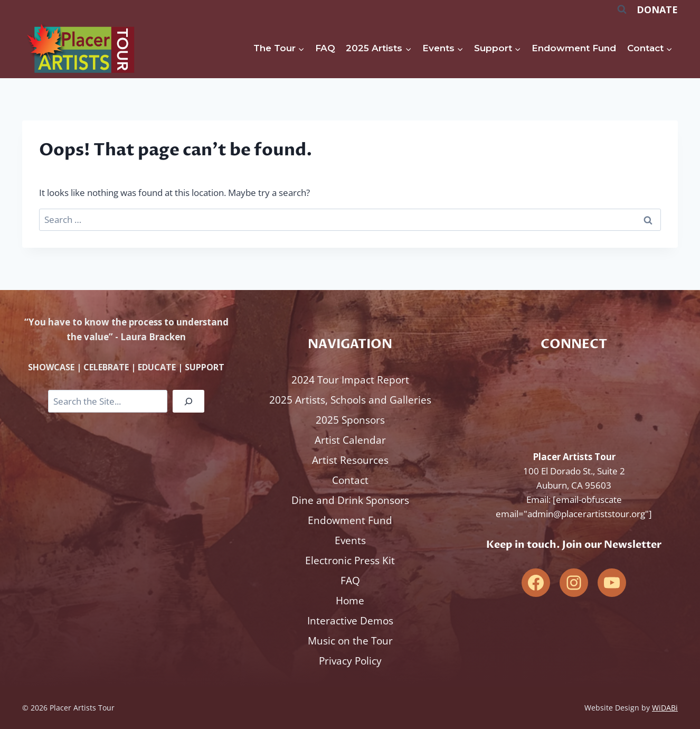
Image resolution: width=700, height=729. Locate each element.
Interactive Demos (350, 621)
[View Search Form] (622, 10)
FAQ (325, 48)
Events (350, 540)
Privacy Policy (350, 661)
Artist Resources (350, 460)
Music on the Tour (350, 641)
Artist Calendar (350, 440)
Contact (350, 480)
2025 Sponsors (350, 420)
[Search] (188, 401)
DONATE (657, 10)
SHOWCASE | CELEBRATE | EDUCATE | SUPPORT (126, 367)
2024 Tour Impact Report (350, 380)
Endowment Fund (574, 48)
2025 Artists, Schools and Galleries (350, 400)
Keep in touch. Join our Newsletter (574, 544)
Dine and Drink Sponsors (350, 500)
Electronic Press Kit (350, 560)
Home (350, 601)
